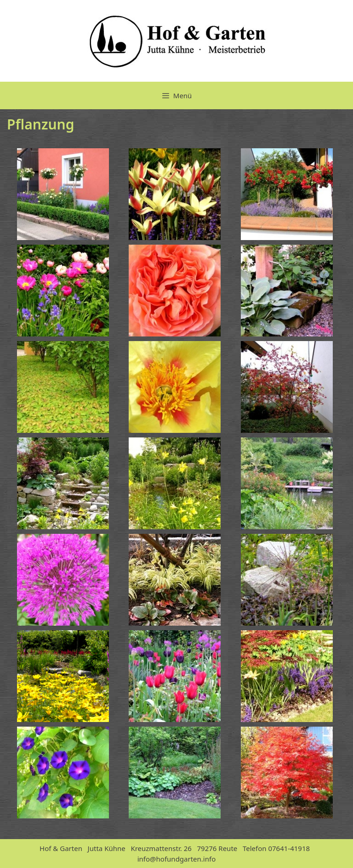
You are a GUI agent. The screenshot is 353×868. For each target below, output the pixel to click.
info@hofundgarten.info (177, 859)
